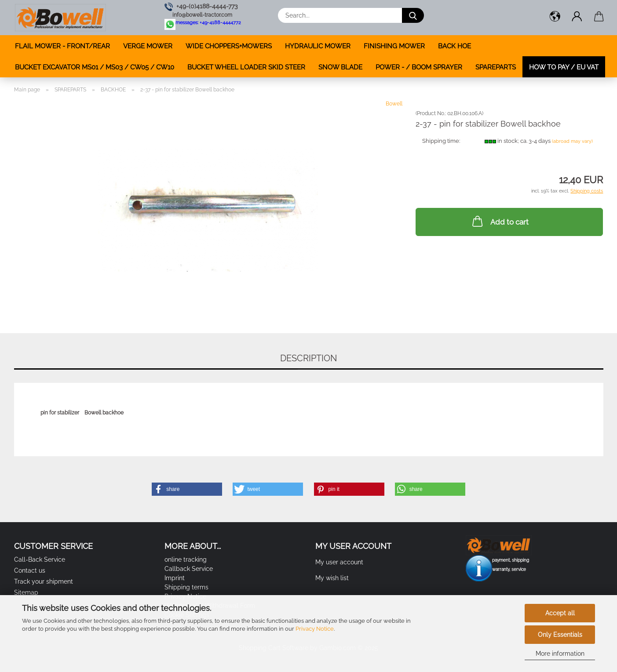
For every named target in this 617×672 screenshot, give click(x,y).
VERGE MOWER (148, 46)
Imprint (175, 578)
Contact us (30, 570)
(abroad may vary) (572, 141)
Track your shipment (44, 581)
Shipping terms (186, 587)
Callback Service (189, 569)
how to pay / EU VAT (564, 67)
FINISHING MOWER (394, 46)
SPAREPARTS (496, 67)
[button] (555, 18)
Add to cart (500, 221)
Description (308, 358)
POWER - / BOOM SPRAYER (419, 67)
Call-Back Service (40, 559)
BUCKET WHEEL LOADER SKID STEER (246, 67)
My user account (339, 562)
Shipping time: (441, 141)
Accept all (560, 613)
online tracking (186, 559)
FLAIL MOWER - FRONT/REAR (62, 46)
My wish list (332, 578)
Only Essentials (560, 635)
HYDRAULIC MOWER (318, 46)
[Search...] (413, 15)
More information (560, 654)
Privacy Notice (315, 629)
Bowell (394, 104)
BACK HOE (455, 46)
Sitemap (26, 592)
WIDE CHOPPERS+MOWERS (229, 46)
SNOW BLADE (340, 67)
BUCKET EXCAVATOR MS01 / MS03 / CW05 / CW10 (95, 67)
